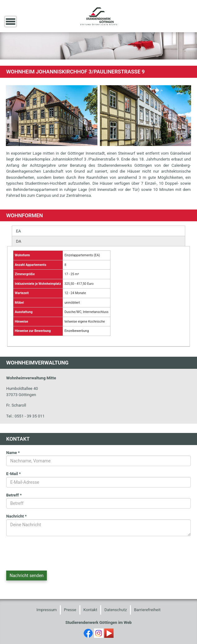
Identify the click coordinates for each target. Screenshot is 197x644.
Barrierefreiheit (147, 610)
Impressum (47, 610)
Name (13, 453)
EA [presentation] (19, 231)
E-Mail (13, 474)
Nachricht (16, 516)
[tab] (99, 231)
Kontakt (90, 610)
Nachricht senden (27, 576)
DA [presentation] (19, 241)
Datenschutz (115, 610)
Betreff (14, 495)
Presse (70, 610)
